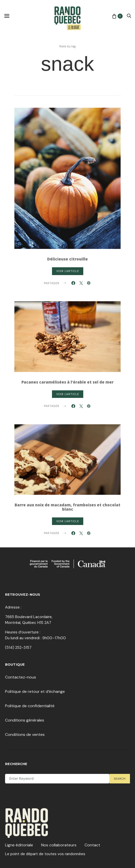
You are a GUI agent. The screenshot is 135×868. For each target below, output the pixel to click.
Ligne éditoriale (19, 845)
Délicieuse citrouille (67, 259)
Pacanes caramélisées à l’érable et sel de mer (67, 382)
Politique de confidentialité (30, 706)
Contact (92, 845)
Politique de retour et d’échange (35, 691)
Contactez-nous (21, 677)
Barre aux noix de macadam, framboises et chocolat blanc (67, 507)
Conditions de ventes (25, 734)
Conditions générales (25, 720)
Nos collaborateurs (59, 845)
